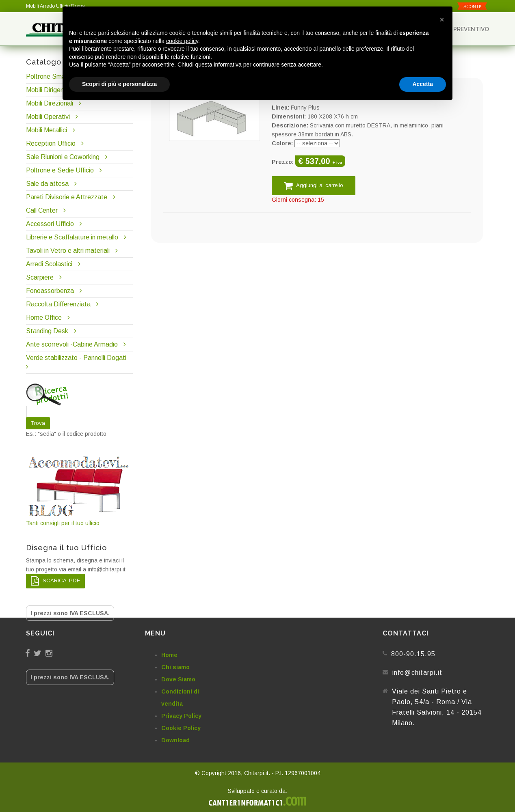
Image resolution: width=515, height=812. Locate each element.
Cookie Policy (181, 728)
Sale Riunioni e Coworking (63, 157)
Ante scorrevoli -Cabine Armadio (72, 344)
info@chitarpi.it (417, 673)
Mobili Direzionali (50, 103)
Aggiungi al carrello (314, 186)
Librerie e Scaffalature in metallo (72, 237)
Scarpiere (41, 277)
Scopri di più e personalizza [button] (119, 84)
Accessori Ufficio (50, 224)
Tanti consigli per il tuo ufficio (79, 490)
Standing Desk (47, 331)
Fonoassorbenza (50, 291)
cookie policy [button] (182, 41)
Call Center (42, 210)
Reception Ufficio (51, 143)
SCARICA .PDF (55, 581)
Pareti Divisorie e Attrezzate (67, 197)
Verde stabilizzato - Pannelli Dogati (76, 358)
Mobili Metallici (47, 130)
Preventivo (467, 29)
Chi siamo (175, 667)
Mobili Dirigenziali (50, 90)
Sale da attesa (47, 184)
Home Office (44, 318)
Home (169, 655)
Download (175, 740)
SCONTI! (472, 6)
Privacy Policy (181, 716)
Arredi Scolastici (49, 264)
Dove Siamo (178, 679)
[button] (442, 19)
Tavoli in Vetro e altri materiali (68, 251)
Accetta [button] (423, 84)
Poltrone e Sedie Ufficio (60, 170)
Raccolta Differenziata (58, 304)
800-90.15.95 (413, 654)
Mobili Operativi (48, 117)
